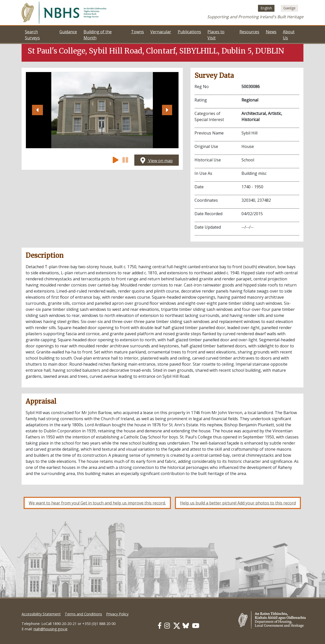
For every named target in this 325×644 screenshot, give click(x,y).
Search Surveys (32, 35)
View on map (157, 161)
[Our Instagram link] (167, 626)
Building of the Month (98, 35)
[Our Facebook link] (160, 626)
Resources (249, 32)
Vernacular (161, 32)
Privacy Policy (117, 614)
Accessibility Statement (41, 614)
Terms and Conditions (83, 614)
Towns (137, 32)
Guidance (68, 32)
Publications (189, 32)
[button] (37, 110)
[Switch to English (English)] (266, 8)
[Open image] (102, 110)
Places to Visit (216, 35)
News (271, 32)
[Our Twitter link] (177, 626)
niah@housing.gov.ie (51, 629)
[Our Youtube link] (196, 626)
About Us (289, 35)
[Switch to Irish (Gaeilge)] (289, 8)
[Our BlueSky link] (186, 626)
